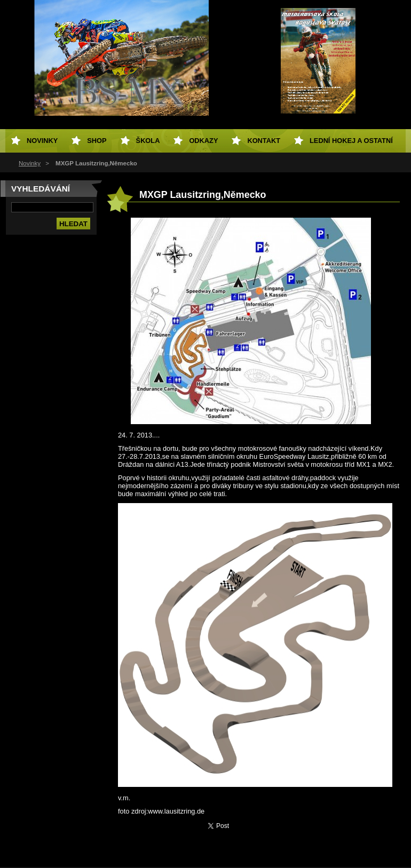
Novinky (30, 163)
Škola (148, 141)
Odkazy (203, 141)
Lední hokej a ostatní (351, 141)
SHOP (97, 141)
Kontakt (264, 141)
